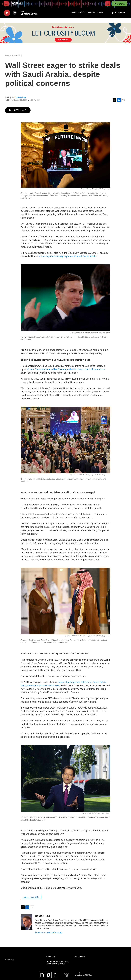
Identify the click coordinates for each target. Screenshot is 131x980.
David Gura (21, 97)
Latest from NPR (14, 56)
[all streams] (118, 13)
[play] (7, 13)
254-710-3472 (79, 957)
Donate (121, 4)
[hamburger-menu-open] (6, 4)
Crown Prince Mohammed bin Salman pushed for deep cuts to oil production (66, 369)
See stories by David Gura (49, 933)
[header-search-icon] (108, 4)
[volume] (15, 13)
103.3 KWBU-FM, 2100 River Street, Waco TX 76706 (58, 963)
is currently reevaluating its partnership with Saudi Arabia (67, 256)
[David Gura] (27, 922)
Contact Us (51, 957)
